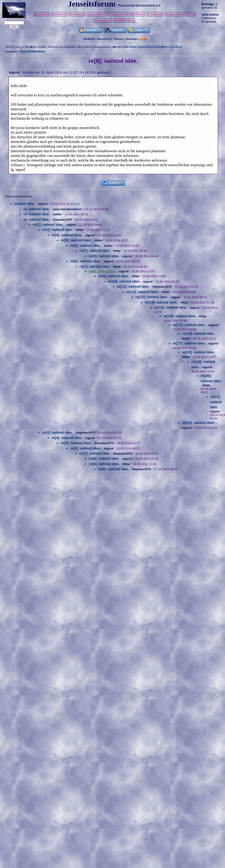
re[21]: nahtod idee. (216, 402)
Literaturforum (118, 14)
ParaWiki (119, 20)
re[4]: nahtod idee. (67, 235)
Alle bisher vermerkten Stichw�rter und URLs (152, 47)
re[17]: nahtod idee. (189, 325)
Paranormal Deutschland (137, 6)
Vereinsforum (103, 20)
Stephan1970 (62, 220)
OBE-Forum (137, 14)
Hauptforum (42, 14)
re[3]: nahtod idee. (57, 230)
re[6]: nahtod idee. (85, 245)
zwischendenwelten (67, 209)
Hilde (80, 230)
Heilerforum (59, 14)
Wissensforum (174, 14)
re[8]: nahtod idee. (104, 256)
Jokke (57, 214)
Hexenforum (77, 14)
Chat (131, 20)
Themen (118, 39)
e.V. (158, 6)
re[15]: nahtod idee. (170, 307)
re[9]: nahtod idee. (113, 276)
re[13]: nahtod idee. (152, 297)
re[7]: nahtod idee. (95, 251)
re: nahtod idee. (37, 209)
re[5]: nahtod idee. (76, 240)
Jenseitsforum (97, 14)
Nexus (190, 14)
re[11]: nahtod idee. (133, 286)
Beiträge (132, 39)
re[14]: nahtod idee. (161, 302)
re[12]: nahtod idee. (142, 292)
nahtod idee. (24, 204)
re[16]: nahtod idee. (180, 316)
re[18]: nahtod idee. (198, 333)
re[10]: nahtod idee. (124, 281)
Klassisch (104, 39)
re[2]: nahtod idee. (48, 225)
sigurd (14, 72)
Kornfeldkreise (32, 51)
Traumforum (155, 14)
